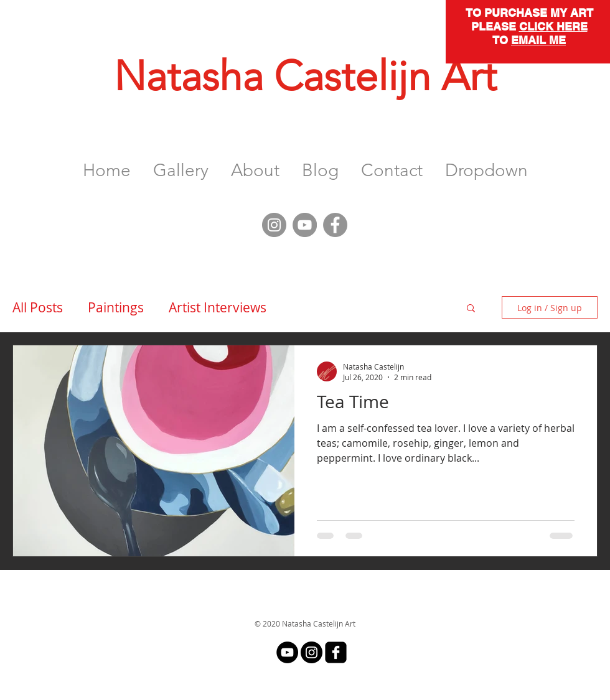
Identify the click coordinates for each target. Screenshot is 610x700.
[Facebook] (335, 225)
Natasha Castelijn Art (305, 76)
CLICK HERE (553, 26)
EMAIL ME (538, 40)
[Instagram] (274, 225)
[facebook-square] (336, 652)
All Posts (38, 307)
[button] (181, 165)
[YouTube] (305, 225)
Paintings (116, 307)
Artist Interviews (218, 307)
